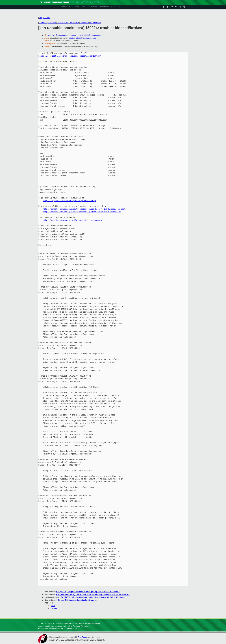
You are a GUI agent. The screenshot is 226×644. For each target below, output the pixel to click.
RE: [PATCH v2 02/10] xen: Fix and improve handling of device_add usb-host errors (93, 595)
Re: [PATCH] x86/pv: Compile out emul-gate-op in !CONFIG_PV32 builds (88, 592)
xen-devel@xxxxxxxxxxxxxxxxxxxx (62, 35)
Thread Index (95, 23)
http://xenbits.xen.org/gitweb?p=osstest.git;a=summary (72, 220)
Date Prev (43, 23)
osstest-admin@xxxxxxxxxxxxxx (90, 35)
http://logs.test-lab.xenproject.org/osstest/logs (70, 201)
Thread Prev (62, 23)
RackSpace (82, 637)
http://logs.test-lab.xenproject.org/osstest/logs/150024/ (70, 56)
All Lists (47, 18)
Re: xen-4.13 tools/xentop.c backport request (77, 600)
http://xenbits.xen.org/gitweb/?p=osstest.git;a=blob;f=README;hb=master (82, 212)
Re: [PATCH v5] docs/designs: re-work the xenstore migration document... (94, 597)
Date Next (52, 23)
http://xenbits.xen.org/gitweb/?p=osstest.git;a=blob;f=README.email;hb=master (85, 209)
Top (40, 18)
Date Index (84, 23)
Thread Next (74, 23)
